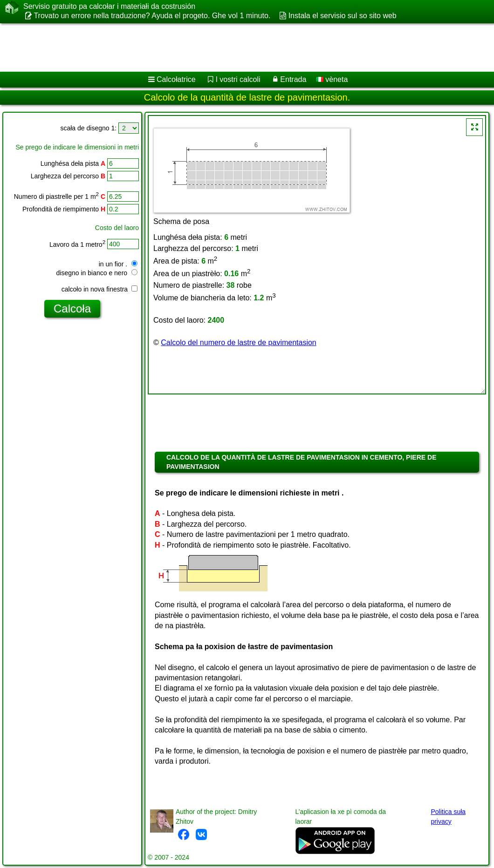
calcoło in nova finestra (99, 289)
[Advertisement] (238, 47)
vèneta (332, 79)
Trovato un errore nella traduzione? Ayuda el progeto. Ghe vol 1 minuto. (152, 16)
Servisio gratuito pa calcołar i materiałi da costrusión (109, 7)
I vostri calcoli (238, 79)
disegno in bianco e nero (97, 273)
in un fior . (118, 264)
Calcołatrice (176, 79)
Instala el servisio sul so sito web (343, 16)
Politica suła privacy (448, 817)
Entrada (293, 79)
